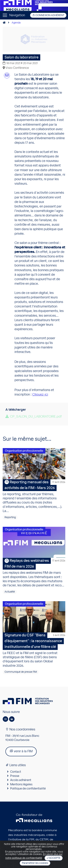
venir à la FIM (21, 751)
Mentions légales (21, 784)
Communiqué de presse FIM (21, 672)
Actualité (10, 592)
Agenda (16, 23)
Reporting (10, 517)
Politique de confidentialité (28, 789)
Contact (16, 772)
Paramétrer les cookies (35, 863)
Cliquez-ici (40, 395)
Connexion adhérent (48, 15)
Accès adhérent (21, 780)
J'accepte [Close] (54, 858)
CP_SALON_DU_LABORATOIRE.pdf (36, 417)
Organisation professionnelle (24, 451)
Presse (15, 776)
